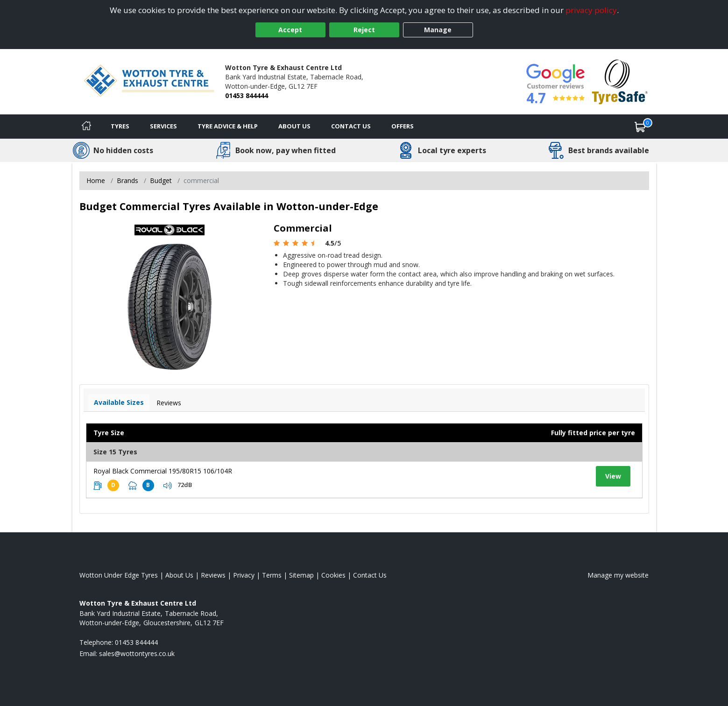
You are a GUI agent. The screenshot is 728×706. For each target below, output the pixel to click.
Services (163, 126)
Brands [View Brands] (127, 180)
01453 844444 (247, 95)
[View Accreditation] (620, 81)
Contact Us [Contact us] (351, 126)
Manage (438, 30)
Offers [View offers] (403, 126)
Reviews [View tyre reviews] (169, 403)
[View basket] (640, 127)
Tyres (120, 126)
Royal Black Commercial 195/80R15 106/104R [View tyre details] (163, 471)
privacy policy (591, 10)
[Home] (86, 127)
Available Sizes (119, 402)
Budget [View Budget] (161, 180)
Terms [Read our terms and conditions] (272, 575)
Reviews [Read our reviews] (213, 575)
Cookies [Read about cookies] (333, 575)
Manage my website (618, 575)
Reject (364, 30)
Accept (290, 30)
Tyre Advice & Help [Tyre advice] (228, 126)
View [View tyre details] (613, 476)
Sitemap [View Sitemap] (301, 575)
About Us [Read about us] (179, 575)
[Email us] (137, 653)
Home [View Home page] (96, 180)
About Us (294, 126)
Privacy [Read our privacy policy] (244, 575)
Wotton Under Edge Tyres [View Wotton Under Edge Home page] (119, 575)
